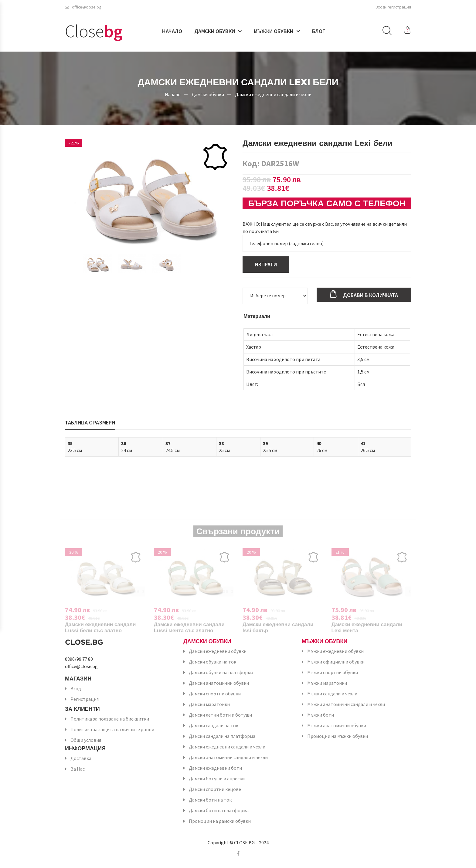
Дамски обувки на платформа (221, 672)
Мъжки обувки (274, 32)
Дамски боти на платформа (219, 810)
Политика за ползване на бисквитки (110, 719)
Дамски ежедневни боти (215, 768)
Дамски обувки (215, 32)
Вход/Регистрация (393, 8)
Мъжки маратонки (327, 683)
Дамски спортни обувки (215, 694)
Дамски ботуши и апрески (217, 778)
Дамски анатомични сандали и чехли (228, 757)
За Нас (78, 769)
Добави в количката (371, 295)
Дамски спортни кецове (215, 789)
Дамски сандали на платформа (222, 736)
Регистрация (85, 699)
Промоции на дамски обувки (220, 821)
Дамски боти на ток (210, 800)
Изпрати (266, 264)
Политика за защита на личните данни (112, 729)
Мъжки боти (321, 715)
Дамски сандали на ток (214, 725)
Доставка (81, 758)
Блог (319, 32)
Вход (76, 688)
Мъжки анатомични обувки (337, 725)
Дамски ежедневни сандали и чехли (273, 94)
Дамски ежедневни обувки (218, 651)
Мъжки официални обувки (336, 662)
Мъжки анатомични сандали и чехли (346, 704)
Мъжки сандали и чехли (332, 694)
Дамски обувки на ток (212, 662)
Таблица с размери (90, 422)
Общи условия (86, 740)
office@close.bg (83, 8)
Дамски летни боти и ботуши (220, 715)
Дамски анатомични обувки (219, 683)
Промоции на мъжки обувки (338, 736)
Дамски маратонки (209, 704)
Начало (172, 32)
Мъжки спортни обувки (333, 672)
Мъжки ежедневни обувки (335, 651)
